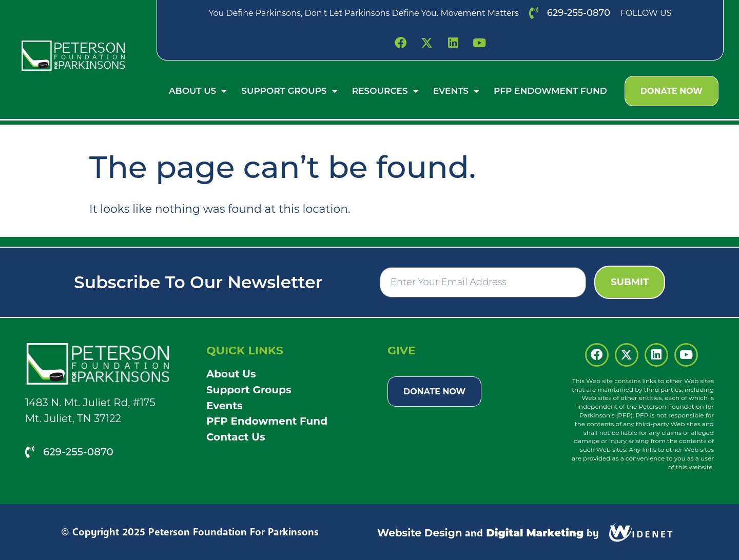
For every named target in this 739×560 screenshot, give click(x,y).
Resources (385, 91)
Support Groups (289, 91)
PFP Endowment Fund (550, 91)
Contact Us (236, 437)
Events (456, 91)
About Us (198, 91)
